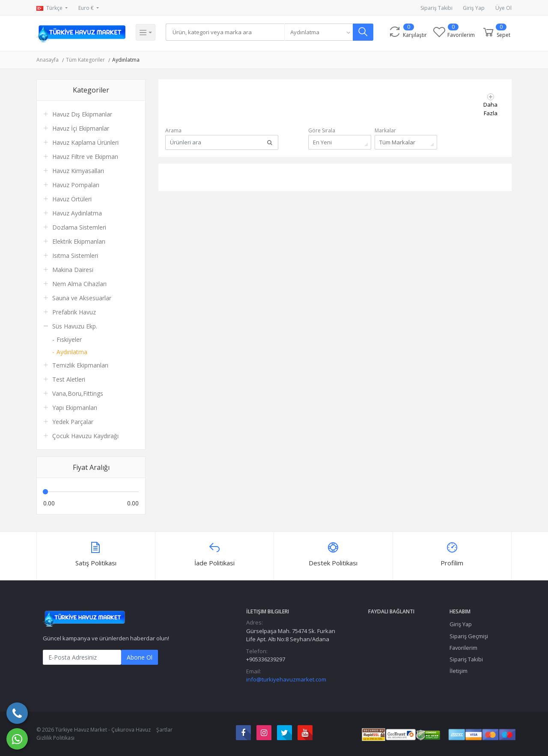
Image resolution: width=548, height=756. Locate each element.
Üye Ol (503, 8)
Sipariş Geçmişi (469, 636)
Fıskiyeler (69, 339)
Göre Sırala (322, 130)
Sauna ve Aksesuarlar (82, 298)
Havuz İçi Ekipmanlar (81, 128)
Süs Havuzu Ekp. (75, 326)
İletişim (459, 671)
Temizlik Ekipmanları (80, 365)
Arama (173, 130)
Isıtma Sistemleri (75, 255)
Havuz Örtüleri (72, 199)
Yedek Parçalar (73, 422)
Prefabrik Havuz (74, 312)
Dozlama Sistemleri (79, 227)
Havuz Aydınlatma (77, 213)
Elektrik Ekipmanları (79, 241)
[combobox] (321, 32)
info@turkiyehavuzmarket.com (286, 679)
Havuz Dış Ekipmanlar (82, 114)
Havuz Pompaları (76, 185)
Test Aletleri (69, 379)
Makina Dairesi (73, 270)
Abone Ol (140, 657)
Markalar (385, 130)
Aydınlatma (126, 60)
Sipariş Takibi (436, 8)
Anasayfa (48, 60)
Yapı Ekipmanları (75, 408)
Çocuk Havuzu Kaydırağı (85, 436)
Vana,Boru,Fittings (78, 393)
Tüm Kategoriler (85, 60)
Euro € (87, 8)
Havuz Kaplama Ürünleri (85, 142)
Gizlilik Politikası (55, 738)
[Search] (226, 32)
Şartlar (164, 730)
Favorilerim (463, 648)
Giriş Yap (474, 8)
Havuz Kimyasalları (78, 171)
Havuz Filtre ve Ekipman (85, 157)
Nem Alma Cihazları (79, 284)
